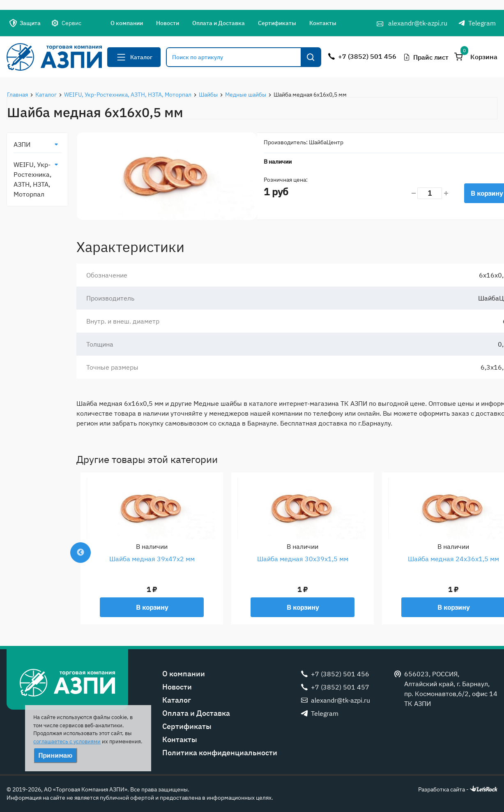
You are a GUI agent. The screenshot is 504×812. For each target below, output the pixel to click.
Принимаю (55, 755)
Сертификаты (277, 23)
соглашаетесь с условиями (67, 741)
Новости (168, 23)
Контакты (323, 23)
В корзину (152, 607)
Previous (81, 553)
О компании (127, 23)
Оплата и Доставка (219, 23)
